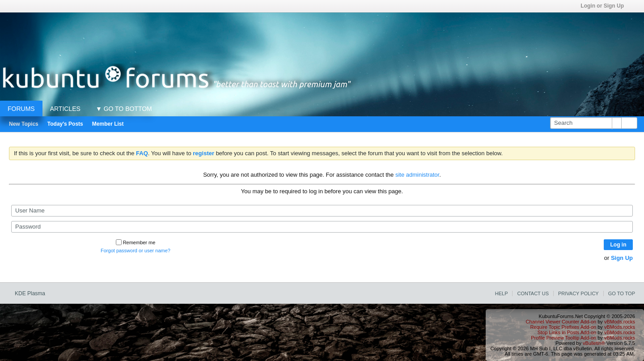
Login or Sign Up (605, 6)
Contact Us (533, 293)
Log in (619, 245)
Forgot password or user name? (136, 251)
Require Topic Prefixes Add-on (563, 327)
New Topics (24, 124)
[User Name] (322, 211)
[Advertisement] (322, 33)
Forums (21, 109)
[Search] (586, 123)
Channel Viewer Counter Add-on (561, 322)
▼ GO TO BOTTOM (124, 109)
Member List (108, 124)
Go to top (622, 293)
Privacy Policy (578, 293)
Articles (65, 109)
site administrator (417, 175)
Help (502, 293)
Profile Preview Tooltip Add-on (563, 338)
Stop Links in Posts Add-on (567, 332)
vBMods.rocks (620, 322)
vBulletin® (594, 343)
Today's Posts (65, 124)
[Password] (322, 227)
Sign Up (622, 258)
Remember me (136, 242)
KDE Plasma (33, 293)
